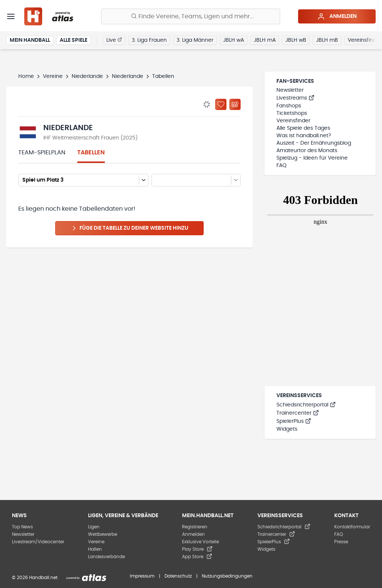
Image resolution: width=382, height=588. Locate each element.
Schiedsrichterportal (306, 405)
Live (114, 40)
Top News (22, 527)
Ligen (94, 527)
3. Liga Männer (195, 40)
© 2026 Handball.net (35, 578)
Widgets (287, 429)
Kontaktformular (352, 527)
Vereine (53, 76)
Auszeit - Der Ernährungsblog (314, 143)
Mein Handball (30, 40)
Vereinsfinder (293, 121)
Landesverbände (107, 557)
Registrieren (195, 527)
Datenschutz (178, 576)
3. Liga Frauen (149, 40)
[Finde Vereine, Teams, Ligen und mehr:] (191, 16)
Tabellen (91, 152)
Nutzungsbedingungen (227, 576)
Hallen (95, 549)
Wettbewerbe (103, 534)
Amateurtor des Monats (307, 151)
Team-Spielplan (42, 152)
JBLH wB (296, 40)
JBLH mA (265, 40)
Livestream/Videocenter (38, 542)
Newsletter (290, 90)
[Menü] (11, 16)
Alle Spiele (73, 40)
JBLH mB (327, 40)
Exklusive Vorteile (201, 542)
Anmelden (337, 16)
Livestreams (295, 98)
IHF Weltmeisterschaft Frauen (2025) (90, 138)
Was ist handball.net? (304, 136)
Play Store (197, 549)
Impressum (142, 576)
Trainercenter (298, 413)
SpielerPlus (294, 421)
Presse (341, 542)
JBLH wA (234, 40)
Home (26, 76)
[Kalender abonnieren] (235, 104)
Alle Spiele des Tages (303, 128)
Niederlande (87, 76)
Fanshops (289, 106)
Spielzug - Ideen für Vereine (312, 158)
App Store (197, 557)
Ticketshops (292, 113)
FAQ (281, 166)
